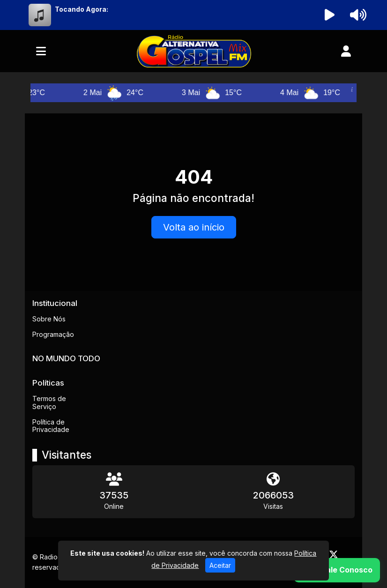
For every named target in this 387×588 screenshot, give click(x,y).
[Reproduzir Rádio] (330, 15)
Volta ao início (194, 227)
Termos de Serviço (49, 402)
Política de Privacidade (51, 426)
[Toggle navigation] (41, 51)
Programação (53, 334)
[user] (346, 51)
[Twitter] (334, 555)
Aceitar (220, 565)
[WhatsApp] (337, 570)
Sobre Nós (49, 319)
